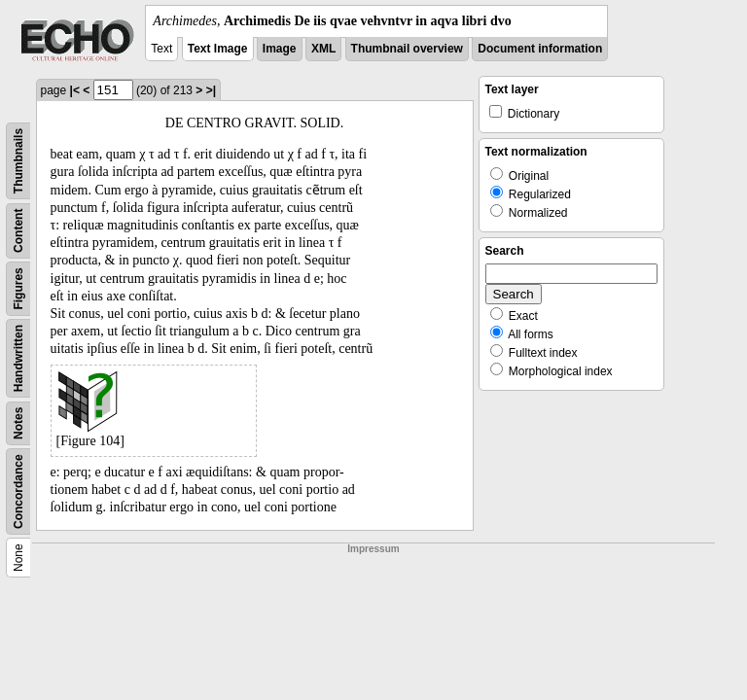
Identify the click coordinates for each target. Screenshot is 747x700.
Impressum (373, 549)
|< (75, 90)
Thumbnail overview (407, 49)
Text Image (218, 49)
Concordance (18, 491)
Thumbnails (18, 161)
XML (323, 49)
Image (280, 49)
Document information (540, 49)
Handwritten (18, 358)
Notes (18, 423)
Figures (18, 288)
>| (211, 90)
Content (18, 231)
